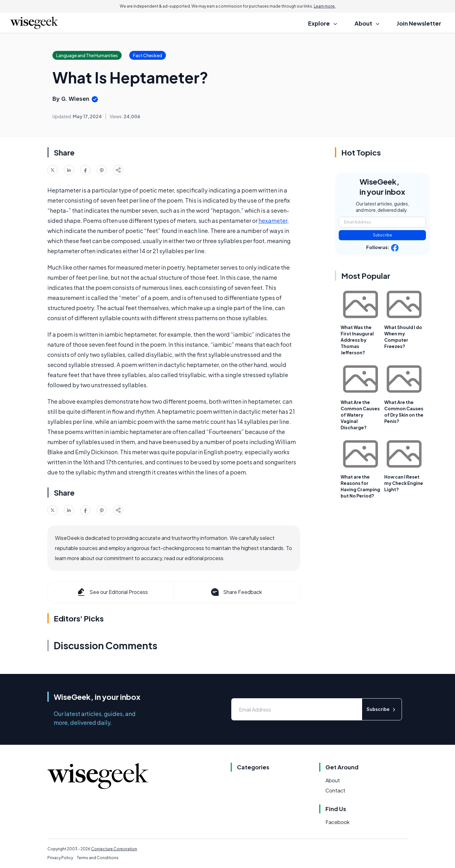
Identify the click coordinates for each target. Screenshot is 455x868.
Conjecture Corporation (114, 849)
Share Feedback (236, 592)
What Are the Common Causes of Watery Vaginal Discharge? (360, 415)
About (333, 780)
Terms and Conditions (98, 858)
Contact (335, 790)
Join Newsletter (419, 23)
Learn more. (325, 6)
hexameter (273, 220)
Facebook (337, 822)
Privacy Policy (60, 858)
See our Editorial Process (112, 592)
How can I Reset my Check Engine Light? (404, 483)
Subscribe (382, 235)
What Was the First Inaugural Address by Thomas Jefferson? (357, 340)
